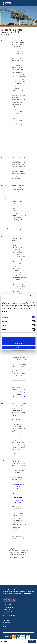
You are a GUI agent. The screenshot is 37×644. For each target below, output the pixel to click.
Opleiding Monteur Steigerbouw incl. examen (19, 486)
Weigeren (18, 347)
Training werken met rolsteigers (20, 491)
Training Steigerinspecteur (19, 500)
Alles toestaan (19, 339)
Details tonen (30, 335)
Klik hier (23, 177)
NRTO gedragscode (21, 600)
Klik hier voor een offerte (18, 396)
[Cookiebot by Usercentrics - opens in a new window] (30, 295)
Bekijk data (32, 642)
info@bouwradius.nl (17, 471)
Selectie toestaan (18, 343)
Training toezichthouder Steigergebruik (18, 495)
